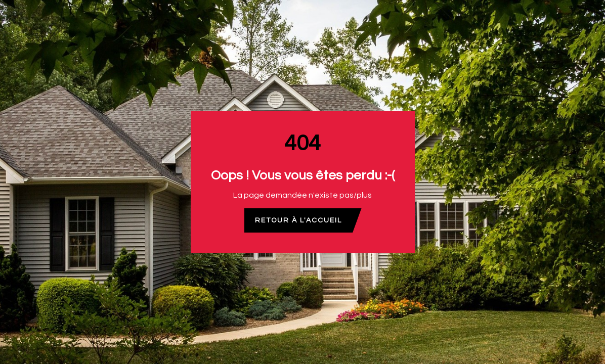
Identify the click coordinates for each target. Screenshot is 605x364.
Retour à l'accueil (298, 220)
